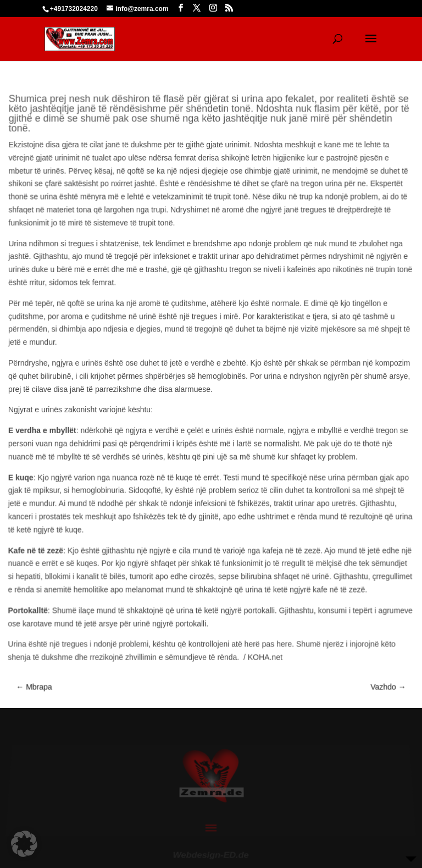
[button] (24, 844)
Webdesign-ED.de (211, 851)
